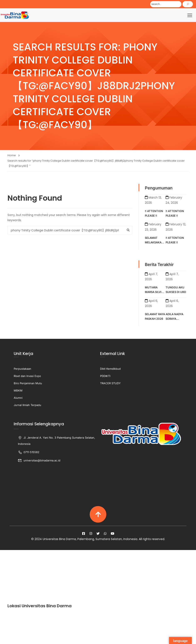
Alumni (18, 398)
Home (12, 156)
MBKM (18, 391)
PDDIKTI (105, 376)
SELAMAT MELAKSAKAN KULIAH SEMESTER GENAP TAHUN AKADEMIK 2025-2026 (155, 241)
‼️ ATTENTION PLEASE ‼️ (154, 214)
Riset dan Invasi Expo (27, 376)
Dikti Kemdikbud (110, 369)
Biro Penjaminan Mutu (28, 384)
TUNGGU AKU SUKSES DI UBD (176, 290)
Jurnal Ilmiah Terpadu (27, 405)
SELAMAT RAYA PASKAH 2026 (155, 317)
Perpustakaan (22, 369)
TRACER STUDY (110, 384)
